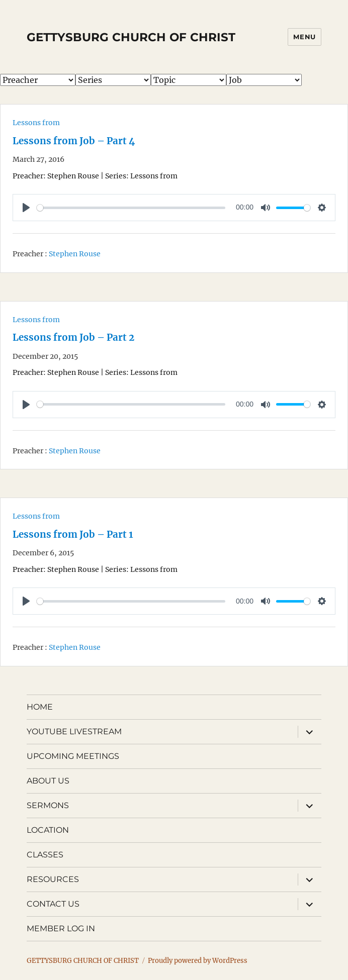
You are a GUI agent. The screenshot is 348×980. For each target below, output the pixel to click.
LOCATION (48, 830)
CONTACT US (53, 904)
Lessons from (36, 123)
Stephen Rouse (75, 254)
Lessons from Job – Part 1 (73, 534)
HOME (40, 707)
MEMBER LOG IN (61, 928)
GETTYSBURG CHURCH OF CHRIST (131, 37)
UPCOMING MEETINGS (73, 756)
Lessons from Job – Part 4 (74, 141)
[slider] (131, 208)
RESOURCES (53, 879)
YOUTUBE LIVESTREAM (74, 731)
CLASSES (45, 855)
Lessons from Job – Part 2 (73, 337)
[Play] (26, 208)
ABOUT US (48, 781)
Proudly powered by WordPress (198, 961)
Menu (304, 37)
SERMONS (48, 805)
